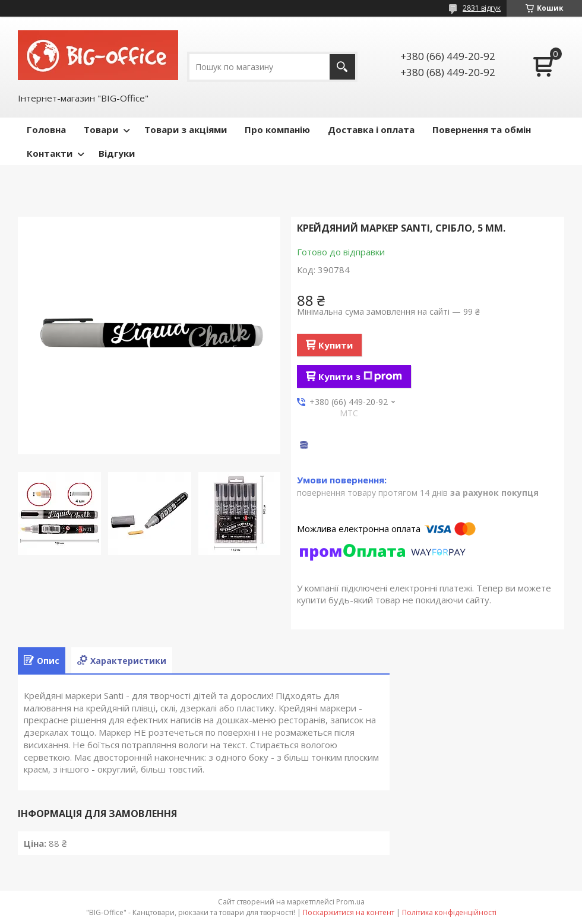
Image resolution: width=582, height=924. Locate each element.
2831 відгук (482, 8)
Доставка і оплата (371, 129)
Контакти (50, 153)
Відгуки (117, 153)
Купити (336, 345)
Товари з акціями (186, 129)
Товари (101, 129)
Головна (46, 129)
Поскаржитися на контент (349, 912)
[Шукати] (342, 67)
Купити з (360, 376)
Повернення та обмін (482, 129)
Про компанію (277, 129)
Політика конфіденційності (449, 912)
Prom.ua (350, 902)
